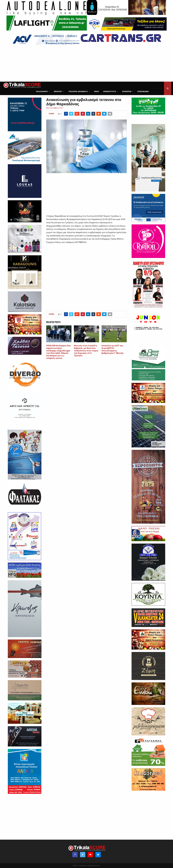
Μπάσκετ (58, 91)
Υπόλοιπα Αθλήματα (78, 91)
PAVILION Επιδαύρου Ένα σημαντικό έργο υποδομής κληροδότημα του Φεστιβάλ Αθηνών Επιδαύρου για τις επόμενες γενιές (58, 352)
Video (96, 91)
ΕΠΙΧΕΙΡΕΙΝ (127, 91)
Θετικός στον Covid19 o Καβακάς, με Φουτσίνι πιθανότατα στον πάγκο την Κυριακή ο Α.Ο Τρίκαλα (86, 351)
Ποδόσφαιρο (42, 91)
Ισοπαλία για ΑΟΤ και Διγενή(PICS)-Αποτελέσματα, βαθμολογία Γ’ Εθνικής (113, 349)
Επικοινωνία (143, 91)
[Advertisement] (86, 64)
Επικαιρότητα (110, 91)
